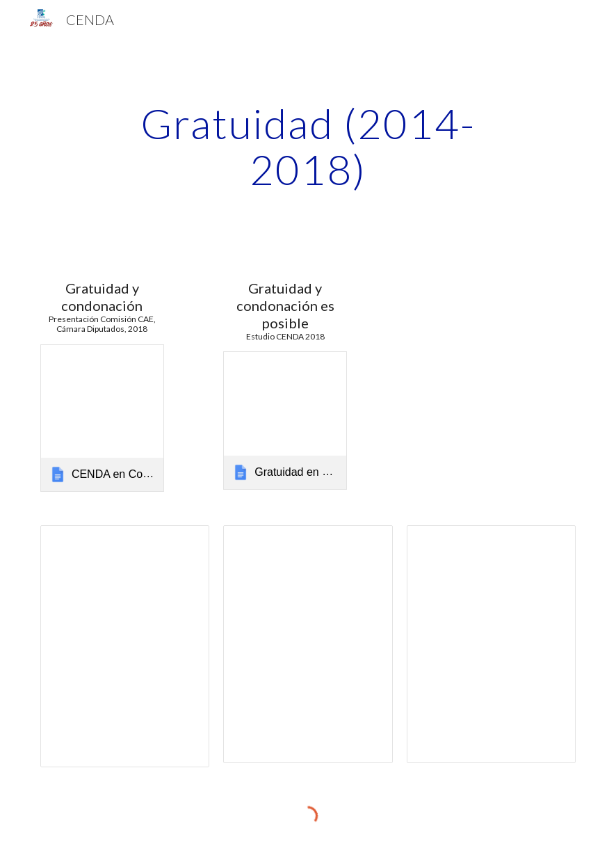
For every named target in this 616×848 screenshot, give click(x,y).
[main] (308, 146)
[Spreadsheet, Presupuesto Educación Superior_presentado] (492, 644)
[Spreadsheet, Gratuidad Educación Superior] (308, 644)
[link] (102, 418)
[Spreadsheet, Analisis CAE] (125, 646)
